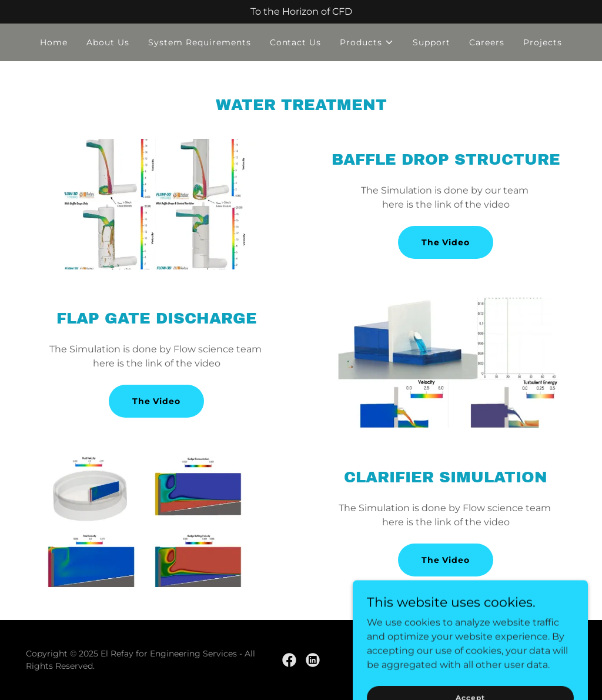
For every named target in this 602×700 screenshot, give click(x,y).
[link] (289, 660)
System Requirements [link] (200, 42)
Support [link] (432, 42)
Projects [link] (543, 42)
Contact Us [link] (296, 42)
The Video (446, 242)
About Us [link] (108, 42)
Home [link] (54, 42)
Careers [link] (487, 42)
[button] (367, 42)
